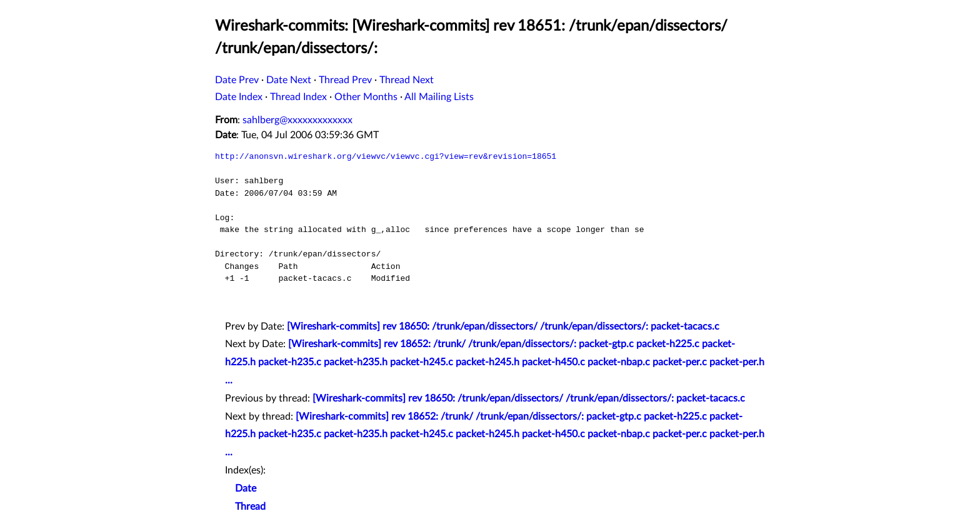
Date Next (289, 80)
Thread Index (298, 97)
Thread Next (407, 80)
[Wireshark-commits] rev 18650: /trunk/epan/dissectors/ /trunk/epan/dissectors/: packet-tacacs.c (503, 326)
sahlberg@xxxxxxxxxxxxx (297, 120)
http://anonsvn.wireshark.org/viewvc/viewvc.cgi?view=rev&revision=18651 (386, 156)
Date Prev (237, 80)
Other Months (366, 97)
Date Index (239, 97)
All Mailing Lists (439, 97)
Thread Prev (345, 80)
